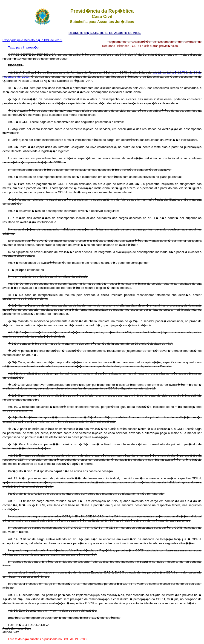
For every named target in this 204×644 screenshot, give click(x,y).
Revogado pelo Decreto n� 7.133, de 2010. (33, 40)
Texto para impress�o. (24, 47)
